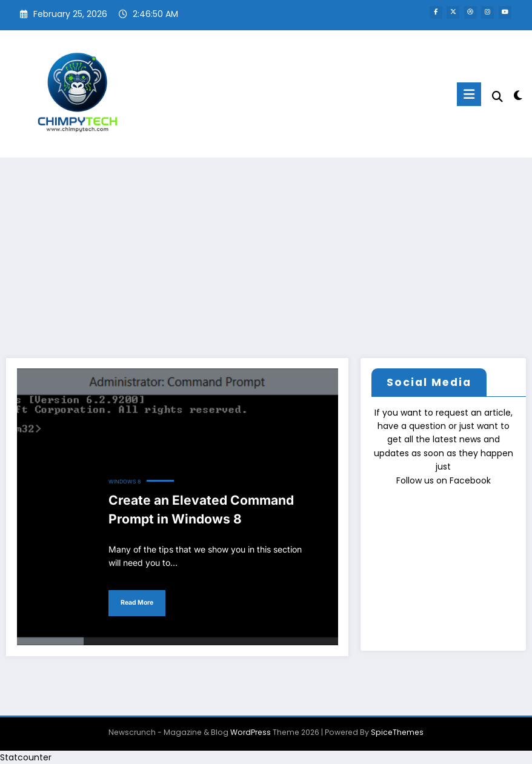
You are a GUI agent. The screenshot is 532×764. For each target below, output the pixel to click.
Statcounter (26, 757)
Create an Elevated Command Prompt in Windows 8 (201, 510)
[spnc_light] (518, 95)
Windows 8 (125, 482)
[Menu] (469, 94)
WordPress (251, 732)
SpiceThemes (397, 732)
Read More (137, 603)
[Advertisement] (266, 248)
